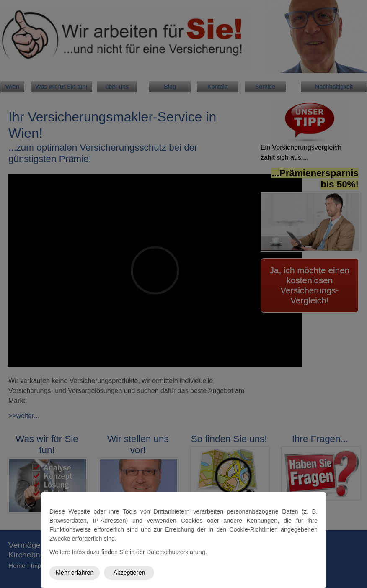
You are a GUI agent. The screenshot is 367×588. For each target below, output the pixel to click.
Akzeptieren (129, 573)
